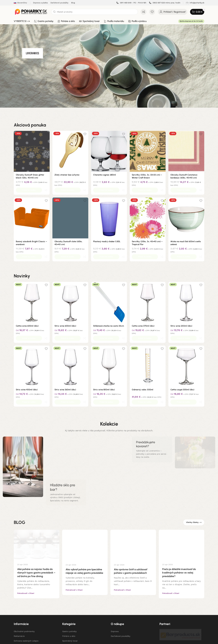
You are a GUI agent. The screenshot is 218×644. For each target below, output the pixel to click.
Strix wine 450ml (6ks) (27, 371)
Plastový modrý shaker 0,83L (107, 235)
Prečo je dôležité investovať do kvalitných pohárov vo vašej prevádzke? (179, 548)
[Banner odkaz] (66, 468)
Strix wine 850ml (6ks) (104, 371)
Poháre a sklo (69, 612)
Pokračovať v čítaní (26, 569)
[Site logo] (31, 12)
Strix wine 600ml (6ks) (65, 314)
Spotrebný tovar (70, 616)
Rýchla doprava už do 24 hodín (191, 21)
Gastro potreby (69, 607)
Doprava (115, 607)
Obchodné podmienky (24, 607)
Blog (16, 626)
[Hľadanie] (94, 12)
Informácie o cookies (24, 621)
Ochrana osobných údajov (26, 616)
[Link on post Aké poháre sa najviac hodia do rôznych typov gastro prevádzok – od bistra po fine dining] (37, 520)
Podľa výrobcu (69, 626)
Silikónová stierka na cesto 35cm (109, 314)
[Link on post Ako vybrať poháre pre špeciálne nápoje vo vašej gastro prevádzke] (85, 520)
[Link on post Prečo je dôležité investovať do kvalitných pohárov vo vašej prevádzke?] (182, 520)
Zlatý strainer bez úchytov (67, 175)
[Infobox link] (131, 3)
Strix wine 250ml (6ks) (181, 314)
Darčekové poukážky (121, 612)
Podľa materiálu (70, 621)
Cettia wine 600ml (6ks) (27, 314)
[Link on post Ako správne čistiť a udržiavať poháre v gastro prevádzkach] (133, 520)
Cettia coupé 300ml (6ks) (182, 371)
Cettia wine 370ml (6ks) (143, 314)
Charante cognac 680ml (104, 175)
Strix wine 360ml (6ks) (65, 371)
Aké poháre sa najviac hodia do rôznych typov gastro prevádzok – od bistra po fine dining (36, 548)
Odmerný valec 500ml (143, 371)
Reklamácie (19, 612)
